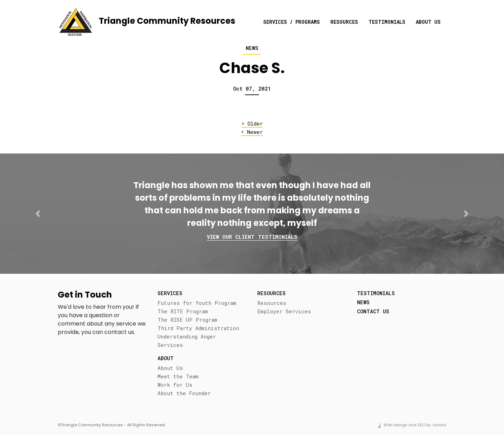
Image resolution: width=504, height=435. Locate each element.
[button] (38, 214)
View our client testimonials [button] (252, 237)
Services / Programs (292, 22)
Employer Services (284, 311)
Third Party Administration (198, 328)
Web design (395, 425)
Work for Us (175, 385)
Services (170, 345)
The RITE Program (183, 311)
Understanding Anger (187, 336)
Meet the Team (178, 376)
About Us (428, 22)
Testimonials (387, 22)
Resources (344, 22)
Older (252, 124)
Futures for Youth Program (197, 303)
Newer (252, 132)
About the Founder (184, 393)
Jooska (439, 425)
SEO (421, 425)
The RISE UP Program (187, 320)
